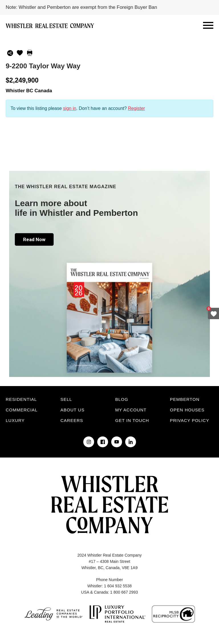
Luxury (15, 420)
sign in (70, 108)
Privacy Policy (190, 420)
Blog (122, 399)
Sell (66, 399)
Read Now (34, 239)
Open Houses (187, 410)
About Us (72, 410)
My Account (131, 410)
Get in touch (132, 420)
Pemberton (185, 399)
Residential (21, 399)
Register (137, 108)
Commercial (22, 410)
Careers (72, 420)
